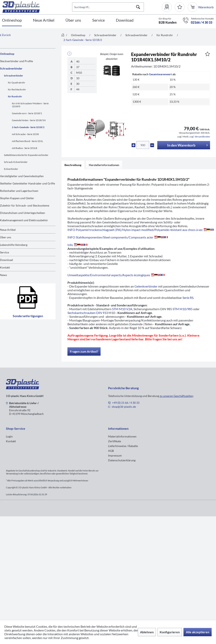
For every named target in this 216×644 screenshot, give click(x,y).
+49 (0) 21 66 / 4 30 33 (126, 403)
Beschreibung (73, 165)
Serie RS (188, 298)
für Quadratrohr (17, 83)
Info (78, 245)
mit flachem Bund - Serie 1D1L (27, 141)
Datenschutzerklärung (122, 460)
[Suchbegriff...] (108, 7)
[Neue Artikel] (44, 20)
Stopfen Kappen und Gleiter (17, 198)
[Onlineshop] (12, 20)
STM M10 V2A (122, 309)
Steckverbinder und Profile (16, 61)
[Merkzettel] (180, 7)
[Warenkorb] (193, 7)
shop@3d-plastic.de (124, 407)
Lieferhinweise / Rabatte (123, 446)
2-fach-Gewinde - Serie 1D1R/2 (28, 127)
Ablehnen (147, 632)
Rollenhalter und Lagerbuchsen (19, 191)
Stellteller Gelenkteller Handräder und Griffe (27, 183)
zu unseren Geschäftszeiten (176, 396)
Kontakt (5, 267)
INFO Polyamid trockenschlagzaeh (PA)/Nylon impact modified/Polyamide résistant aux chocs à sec (141, 230)
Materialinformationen (122, 436)
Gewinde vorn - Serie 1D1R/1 (27, 113)
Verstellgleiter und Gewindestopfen (22, 176)
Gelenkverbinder (146, 286)
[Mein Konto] (168, 7)
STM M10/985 (183, 309)
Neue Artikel (8, 230)
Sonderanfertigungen (28, 301)
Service (4, 252)
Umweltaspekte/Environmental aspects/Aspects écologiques (117, 275)
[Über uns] (73, 20)
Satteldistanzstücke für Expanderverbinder (26, 155)
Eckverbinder (11, 169)
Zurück (5, 35)
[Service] (98, 20)
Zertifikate (115, 441)
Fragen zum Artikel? (84, 351)
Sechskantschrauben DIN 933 (88, 313)
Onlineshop (7, 54)
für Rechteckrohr (17, 89)
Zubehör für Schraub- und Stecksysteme (25, 205)
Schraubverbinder (11, 68)
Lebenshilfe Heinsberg (14, 245)
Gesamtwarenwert (160, 74)
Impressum (115, 455)
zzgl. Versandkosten (200, 137)
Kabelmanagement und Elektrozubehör (24, 220)
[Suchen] (138, 7)
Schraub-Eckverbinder (16, 162)
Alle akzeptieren (198, 632)
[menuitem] (168, 7)
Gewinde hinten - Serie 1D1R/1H (29, 120)
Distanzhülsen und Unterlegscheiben (23, 213)
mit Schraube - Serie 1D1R (25, 134)
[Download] (125, 20)
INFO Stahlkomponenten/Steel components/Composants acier (118, 237)
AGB (111, 451)
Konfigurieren (170, 632)
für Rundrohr (15, 96)
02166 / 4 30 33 (202, 22)
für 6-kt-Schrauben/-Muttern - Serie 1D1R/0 (30, 105)
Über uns (6, 237)
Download (6, 260)
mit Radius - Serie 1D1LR (25, 148)
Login (9, 436)
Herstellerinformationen (104, 165)
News (3, 275)
